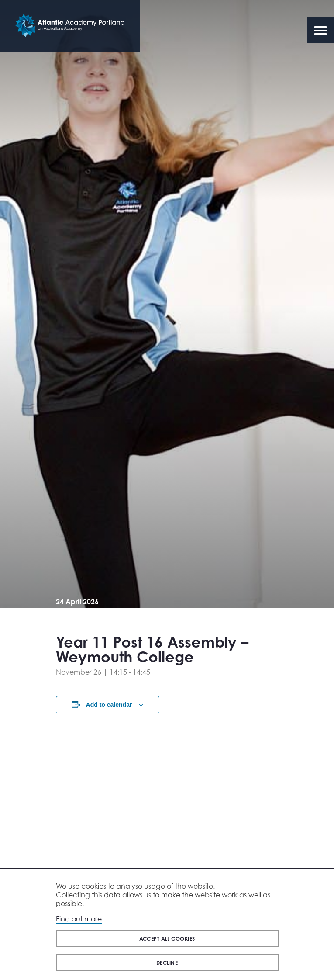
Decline (167, 963)
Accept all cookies (167, 939)
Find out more (79, 919)
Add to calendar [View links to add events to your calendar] (109, 705)
